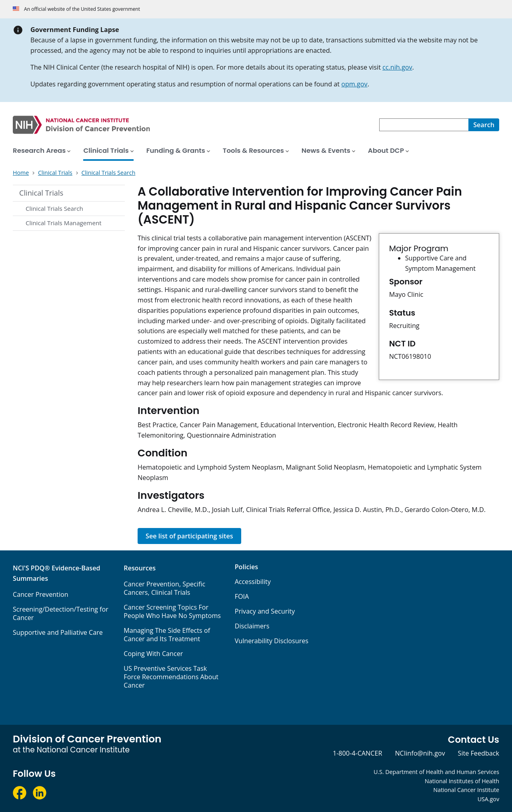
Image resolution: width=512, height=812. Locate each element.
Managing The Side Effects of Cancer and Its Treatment (167, 635)
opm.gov (354, 84)
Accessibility (253, 582)
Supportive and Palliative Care (58, 632)
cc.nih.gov (397, 67)
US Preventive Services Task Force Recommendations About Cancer (171, 677)
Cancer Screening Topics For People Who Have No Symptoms (172, 611)
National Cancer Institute (466, 790)
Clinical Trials (41, 193)
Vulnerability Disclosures (272, 641)
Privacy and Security (265, 611)
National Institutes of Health (462, 781)
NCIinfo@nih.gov (420, 753)
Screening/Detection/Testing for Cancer (61, 613)
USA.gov (488, 799)
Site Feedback (479, 753)
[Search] (484, 125)
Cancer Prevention (41, 594)
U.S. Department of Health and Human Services (436, 772)
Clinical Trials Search (54, 208)
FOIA (242, 596)
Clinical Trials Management (64, 223)
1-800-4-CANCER (357, 753)
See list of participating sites (189, 536)
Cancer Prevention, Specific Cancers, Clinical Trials (164, 588)
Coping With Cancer (153, 654)
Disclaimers (252, 626)
